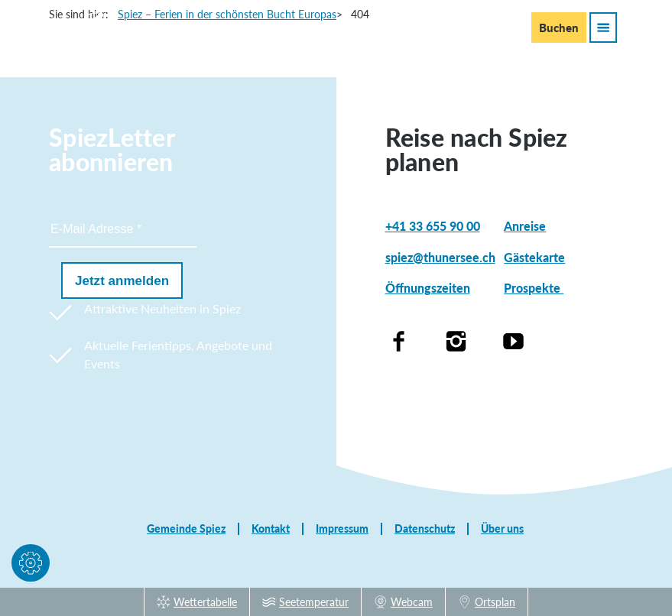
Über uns (502, 529)
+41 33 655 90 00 (433, 226)
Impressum (342, 529)
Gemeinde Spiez (186, 529)
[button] (31, 566)
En (476, 26)
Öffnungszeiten (428, 288)
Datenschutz (425, 529)
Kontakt (271, 529)
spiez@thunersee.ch (440, 257)
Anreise (525, 226)
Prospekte (534, 288)
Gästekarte (534, 257)
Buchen (559, 28)
